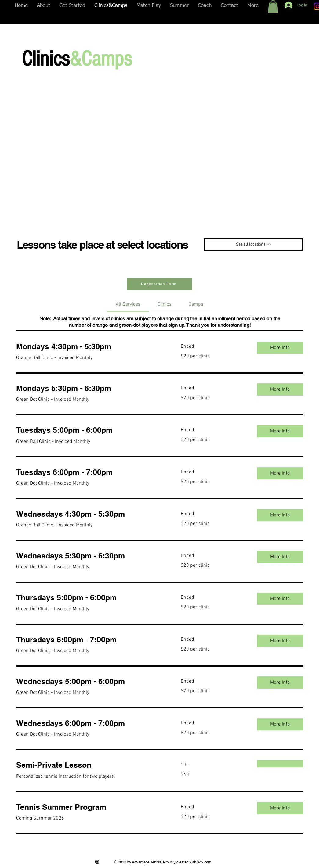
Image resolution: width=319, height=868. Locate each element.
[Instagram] (97, 862)
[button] (273, 6)
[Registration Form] (159, 284)
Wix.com (204, 862)
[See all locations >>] (253, 245)
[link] (128, 304)
